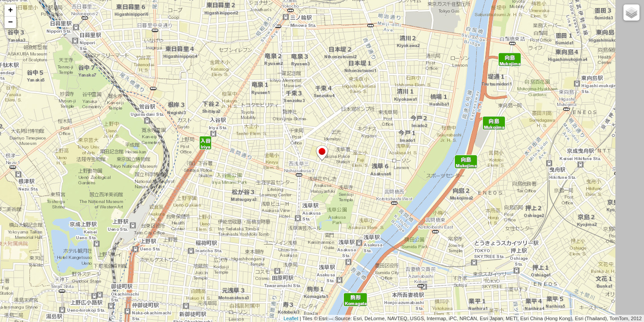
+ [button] (11, 10)
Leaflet (291, 318)
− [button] (11, 22)
